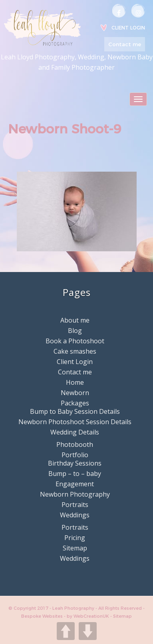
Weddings (75, 515)
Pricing (75, 538)
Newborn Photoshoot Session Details (75, 422)
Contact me (125, 44)
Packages (75, 403)
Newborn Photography (75, 494)
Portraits (75, 505)
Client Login (128, 28)
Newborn (75, 393)
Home (75, 382)
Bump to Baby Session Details (75, 411)
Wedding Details (75, 432)
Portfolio (75, 455)
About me (75, 320)
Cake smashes (75, 351)
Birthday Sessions (75, 463)
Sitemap (75, 548)
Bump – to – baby (75, 474)
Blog (75, 331)
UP (66, 631)
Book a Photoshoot (75, 341)
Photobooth (75, 444)
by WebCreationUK (88, 616)
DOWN (88, 631)
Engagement (75, 484)
